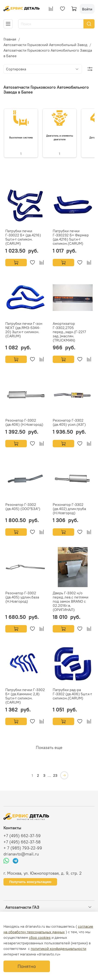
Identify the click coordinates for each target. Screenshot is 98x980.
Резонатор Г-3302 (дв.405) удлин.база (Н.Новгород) (22, 597)
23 (55, 775)
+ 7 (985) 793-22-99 (23, 848)
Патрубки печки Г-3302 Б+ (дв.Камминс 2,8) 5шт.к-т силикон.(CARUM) (25, 696)
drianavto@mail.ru (21, 854)
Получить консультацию (30, 882)
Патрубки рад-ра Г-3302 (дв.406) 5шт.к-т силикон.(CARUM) (72, 694)
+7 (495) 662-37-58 (22, 842)
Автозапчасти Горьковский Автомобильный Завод (45, 45)
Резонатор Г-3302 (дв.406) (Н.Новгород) (24, 422)
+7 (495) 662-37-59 (22, 836)
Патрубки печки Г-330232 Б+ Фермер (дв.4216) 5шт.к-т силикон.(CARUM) (71, 237)
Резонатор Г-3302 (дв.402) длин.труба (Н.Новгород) (69, 509)
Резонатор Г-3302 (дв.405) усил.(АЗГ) (69, 422)
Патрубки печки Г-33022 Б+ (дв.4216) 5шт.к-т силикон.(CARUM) (23, 237)
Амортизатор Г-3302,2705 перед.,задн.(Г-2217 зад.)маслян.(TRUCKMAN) (69, 332)
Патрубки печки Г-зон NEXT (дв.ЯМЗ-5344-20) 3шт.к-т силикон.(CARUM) (24, 330)
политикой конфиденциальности (58, 949)
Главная (10, 39)
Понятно (27, 966)
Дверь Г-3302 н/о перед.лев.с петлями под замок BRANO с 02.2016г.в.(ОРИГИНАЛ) (70, 601)
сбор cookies (40, 937)
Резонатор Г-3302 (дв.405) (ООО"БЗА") (23, 507)
